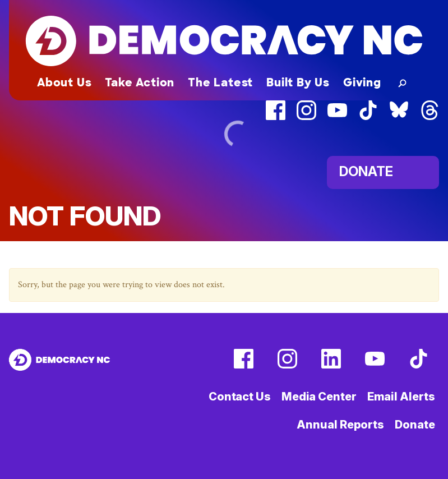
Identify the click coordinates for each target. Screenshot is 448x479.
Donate (415, 425)
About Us (64, 82)
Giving (362, 82)
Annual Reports (340, 425)
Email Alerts (401, 397)
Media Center (319, 397)
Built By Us (298, 82)
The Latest (220, 82)
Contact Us (240, 397)
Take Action (140, 82)
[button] (400, 82)
